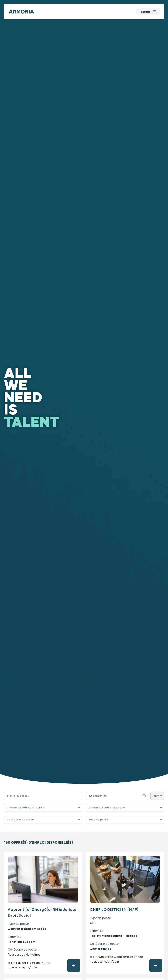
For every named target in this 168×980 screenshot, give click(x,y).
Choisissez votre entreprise (25, 808)
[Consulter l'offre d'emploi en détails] (74, 965)
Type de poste (98, 820)
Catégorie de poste (20, 820)
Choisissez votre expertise (107, 808)
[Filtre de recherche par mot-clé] (43, 796)
